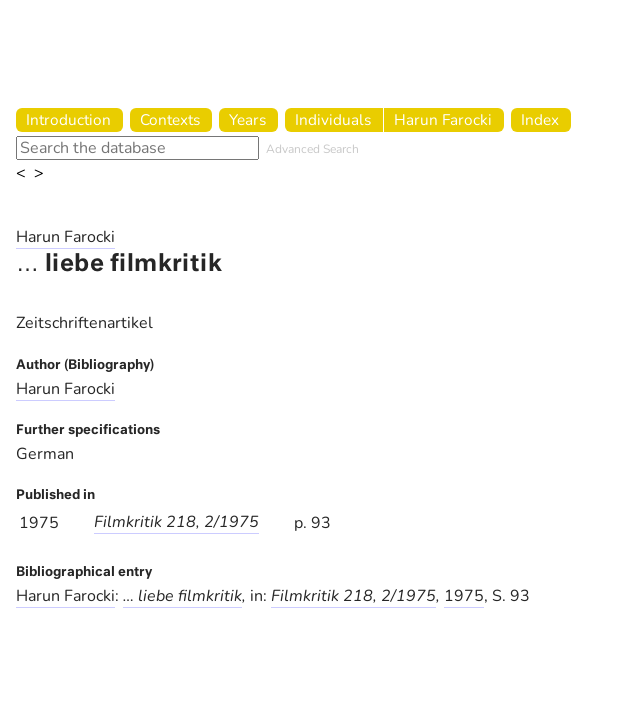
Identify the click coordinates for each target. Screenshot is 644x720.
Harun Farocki (443, 119)
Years (247, 119)
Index (540, 119)
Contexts (170, 119)
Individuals (333, 119)
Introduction (68, 119)
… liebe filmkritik (182, 596)
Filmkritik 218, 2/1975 (176, 522)
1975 (464, 596)
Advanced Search (312, 149)
